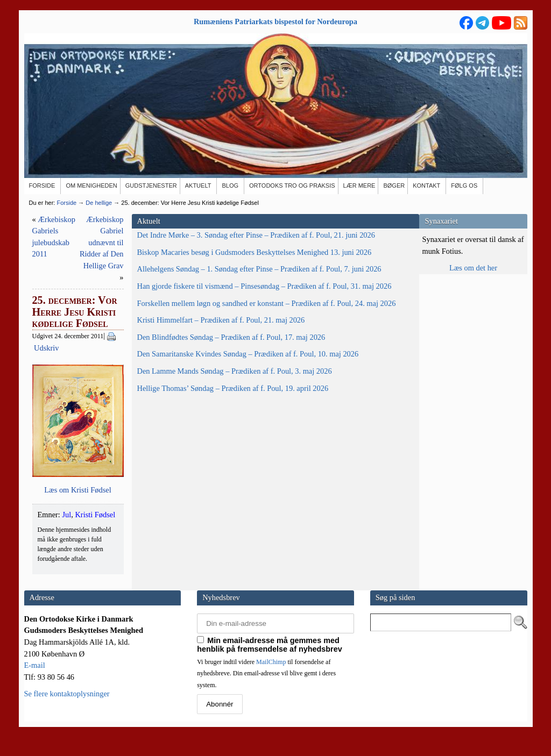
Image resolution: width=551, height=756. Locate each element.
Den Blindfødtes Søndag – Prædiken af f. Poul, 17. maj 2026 (70, 476)
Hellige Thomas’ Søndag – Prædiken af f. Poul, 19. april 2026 (71, 585)
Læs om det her (473, 268)
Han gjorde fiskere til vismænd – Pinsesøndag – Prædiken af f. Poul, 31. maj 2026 (80, 368)
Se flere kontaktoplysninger (67, 712)
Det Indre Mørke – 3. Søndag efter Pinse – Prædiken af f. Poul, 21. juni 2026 (75, 247)
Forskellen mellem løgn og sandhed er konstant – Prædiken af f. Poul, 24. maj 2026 (79, 407)
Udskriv (237, 266)
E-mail (35, 683)
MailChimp (271, 680)
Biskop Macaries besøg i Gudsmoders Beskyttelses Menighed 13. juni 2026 (69, 287)
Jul (174, 509)
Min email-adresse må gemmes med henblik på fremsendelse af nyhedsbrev (270, 662)
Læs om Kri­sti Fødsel (275, 484)
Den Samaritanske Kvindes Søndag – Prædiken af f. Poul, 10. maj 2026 (76, 516)
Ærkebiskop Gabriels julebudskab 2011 (206, 219)
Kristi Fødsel (203, 509)
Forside (66, 203)
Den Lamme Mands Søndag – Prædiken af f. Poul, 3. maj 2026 (80, 551)
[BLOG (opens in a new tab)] (231, 186)
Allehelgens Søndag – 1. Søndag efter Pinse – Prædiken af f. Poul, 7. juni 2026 (80, 327)
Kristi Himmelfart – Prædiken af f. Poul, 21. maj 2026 (80, 442)
